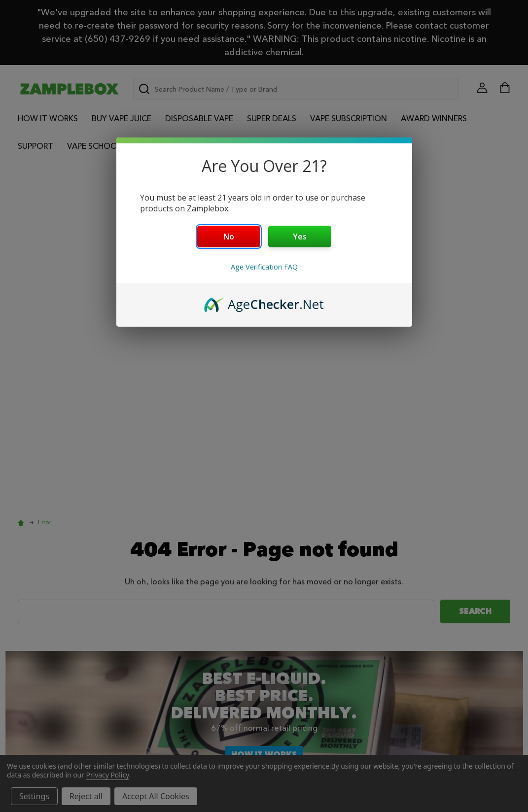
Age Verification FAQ (264, 267)
